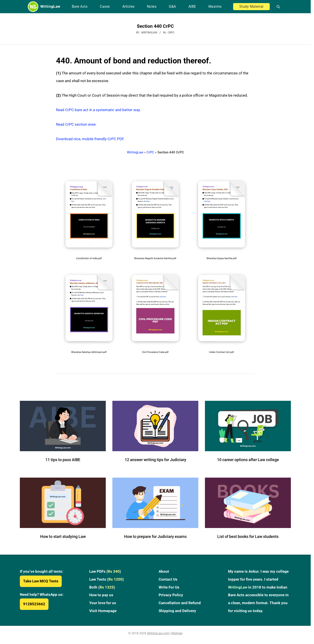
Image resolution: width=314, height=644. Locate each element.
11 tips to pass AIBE (63, 460)
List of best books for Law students (248, 536)
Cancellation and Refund (180, 603)
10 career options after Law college (248, 460)
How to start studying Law (63, 536)
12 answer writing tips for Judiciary (155, 460)
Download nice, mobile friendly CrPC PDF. (90, 139)
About (164, 571)
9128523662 (34, 604)
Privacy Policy (171, 595)
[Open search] (276, 7)
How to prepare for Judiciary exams (155, 536)
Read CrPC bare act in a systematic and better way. (98, 110)
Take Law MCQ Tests (41, 581)
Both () (102, 587)
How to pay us (101, 595)
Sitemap (177, 633)
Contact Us (168, 579)
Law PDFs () (105, 571)
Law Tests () (107, 579)
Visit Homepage (103, 611)
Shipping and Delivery (177, 611)
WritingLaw (135, 152)
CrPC (171, 33)
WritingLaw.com (158, 633)
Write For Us (169, 587)
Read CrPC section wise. (76, 124)
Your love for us (103, 603)
